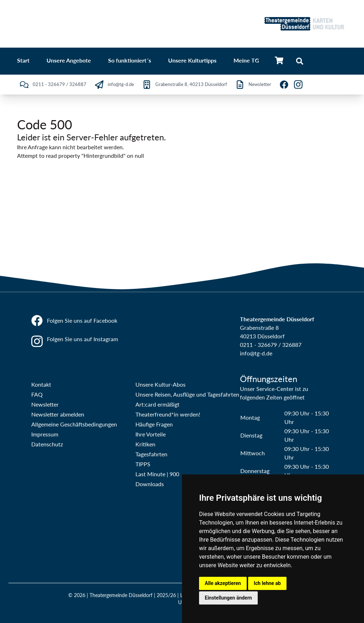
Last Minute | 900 (157, 474)
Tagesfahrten (151, 454)
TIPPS (143, 464)
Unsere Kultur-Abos (160, 384)
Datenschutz (47, 444)
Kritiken (145, 444)
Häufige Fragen (154, 424)
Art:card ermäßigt (157, 404)
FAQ (37, 394)
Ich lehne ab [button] (267, 583)
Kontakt (41, 384)
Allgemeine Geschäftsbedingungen (74, 424)
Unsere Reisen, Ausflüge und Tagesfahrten (187, 394)
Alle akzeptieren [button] (223, 583)
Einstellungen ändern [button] (228, 598)
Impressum (45, 434)
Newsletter (45, 404)
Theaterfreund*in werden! (168, 414)
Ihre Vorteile (151, 434)
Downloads (150, 484)
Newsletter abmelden (58, 414)
